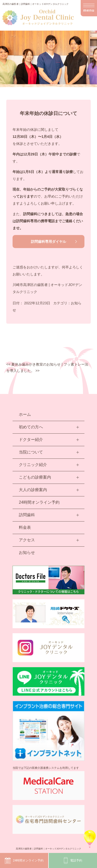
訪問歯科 (27, 515)
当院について (31, 452)
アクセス (27, 540)
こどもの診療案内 (35, 477)
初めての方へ (31, 427)
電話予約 (73, 860)
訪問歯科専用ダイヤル (48, 242)
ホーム (25, 414)
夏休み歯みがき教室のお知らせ (33, 364)
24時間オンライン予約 (24, 860)
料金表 (25, 527)
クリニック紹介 (33, 465)
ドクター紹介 (31, 440)
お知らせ (27, 553)
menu (89, 9)
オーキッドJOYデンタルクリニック (63, 849)
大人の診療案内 (33, 490)
